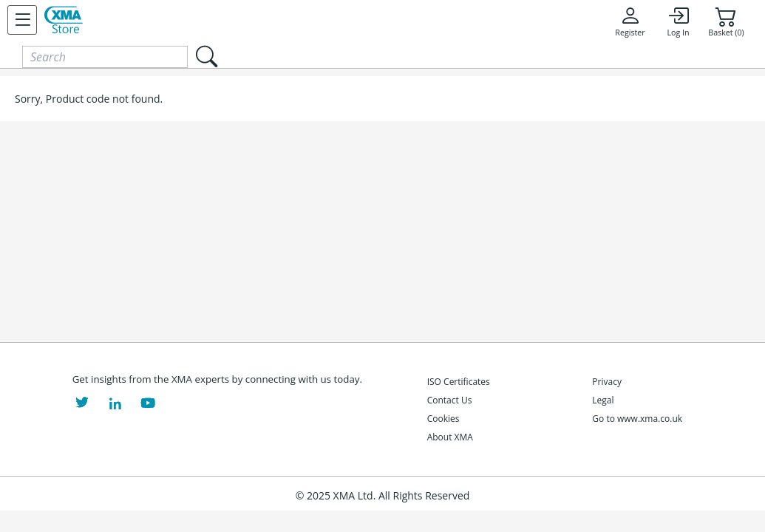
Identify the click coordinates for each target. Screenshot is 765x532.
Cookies (443, 419)
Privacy (607, 382)
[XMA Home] (64, 20)
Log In (678, 21)
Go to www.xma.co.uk (637, 419)
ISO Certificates (459, 382)
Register (630, 21)
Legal (603, 400)
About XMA (450, 437)
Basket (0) (726, 21)
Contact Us (450, 400)
